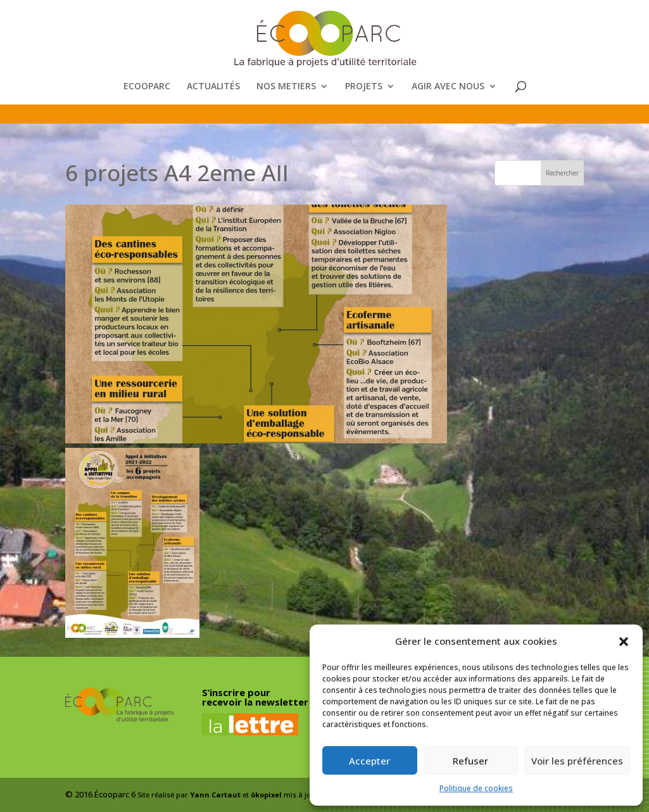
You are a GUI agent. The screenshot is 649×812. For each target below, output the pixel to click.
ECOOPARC (147, 87)
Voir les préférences (577, 761)
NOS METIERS (286, 87)
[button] (624, 642)
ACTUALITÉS (213, 87)
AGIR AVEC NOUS (448, 87)
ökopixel (266, 795)
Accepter (369, 761)
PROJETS (364, 87)
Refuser (470, 761)
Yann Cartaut (215, 795)
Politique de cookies (476, 788)
